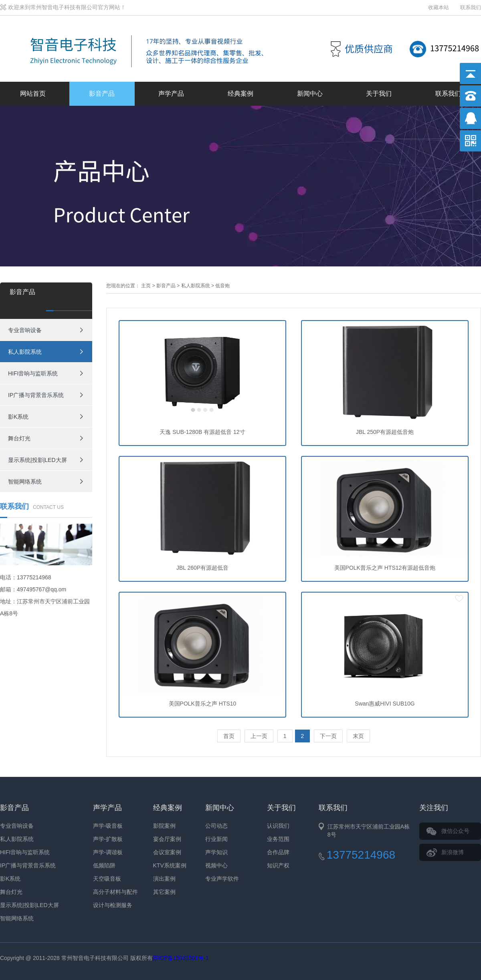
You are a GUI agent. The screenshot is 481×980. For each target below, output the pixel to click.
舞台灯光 (19, 438)
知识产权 (278, 865)
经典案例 (240, 94)
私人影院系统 (25, 352)
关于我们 (379, 94)
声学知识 (216, 852)
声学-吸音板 (108, 826)
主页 (146, 286)
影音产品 (102, 94)
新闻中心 (310, 94)
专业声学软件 (222, 879)
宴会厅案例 (167, 839)
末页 (358, 736)
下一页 (328, 736)
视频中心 (216, 865)
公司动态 (216, 826)
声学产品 (171, 94)
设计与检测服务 (113, 905)
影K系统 (18, 417)
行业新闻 (216, 839)
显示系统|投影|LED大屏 (37, 460)
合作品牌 (278, 852)
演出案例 (164, 879)
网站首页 (33, 94)
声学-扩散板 (108, 839)
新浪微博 (453, 852)
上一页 (259, 736)
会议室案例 (167, 852)
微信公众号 (455, 831)
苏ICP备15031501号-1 (181, 958)
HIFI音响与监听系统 (33, 373)
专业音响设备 (25, 330)
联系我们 (471, 7)
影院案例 (164, 826)
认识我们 (278, 826)
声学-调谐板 (108, 852)
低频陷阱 (104, 865)
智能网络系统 (25, 482)
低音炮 (222, 286)
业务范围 (278, 839)
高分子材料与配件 (115, 892)
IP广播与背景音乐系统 (36, 395)
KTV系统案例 (170, 865)
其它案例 (164, 892)
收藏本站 (439, 7)
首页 (229, 736)
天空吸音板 (107, 879)
